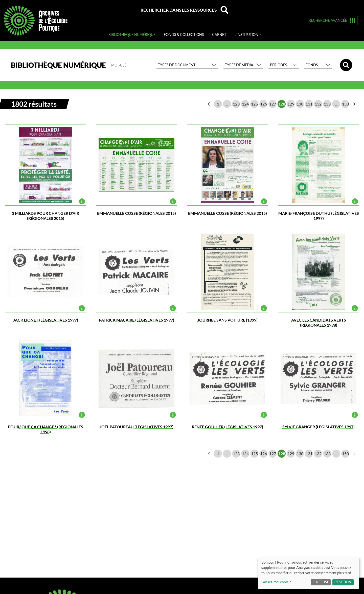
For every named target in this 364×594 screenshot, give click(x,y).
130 (300, 104)
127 (273, 104)
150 (345, 104)
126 (264, 104)
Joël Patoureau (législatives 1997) (136, 427)
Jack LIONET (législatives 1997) (46, 320)
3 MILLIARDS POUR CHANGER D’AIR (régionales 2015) (45, 216)
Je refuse (321, 582)
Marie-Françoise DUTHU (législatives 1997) (319, 216)
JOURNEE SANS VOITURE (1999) (227, 320)
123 (236, 104)
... (227, 104)
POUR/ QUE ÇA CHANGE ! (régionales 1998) (45, 429)
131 (309, 104)
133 (327, 104)
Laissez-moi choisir (276, 582)
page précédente (209, 104)
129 (291, 104)
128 (282, 104)
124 (245, 104)
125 (254, 104)
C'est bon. (343, 582)
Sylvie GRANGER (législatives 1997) (318, 427)
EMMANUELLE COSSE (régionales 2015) (136, 213)
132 (318, 104)
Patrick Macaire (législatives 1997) (136, 320)
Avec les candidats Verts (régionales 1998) (319, 322)
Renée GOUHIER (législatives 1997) (227, 427)
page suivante (354, 104)
